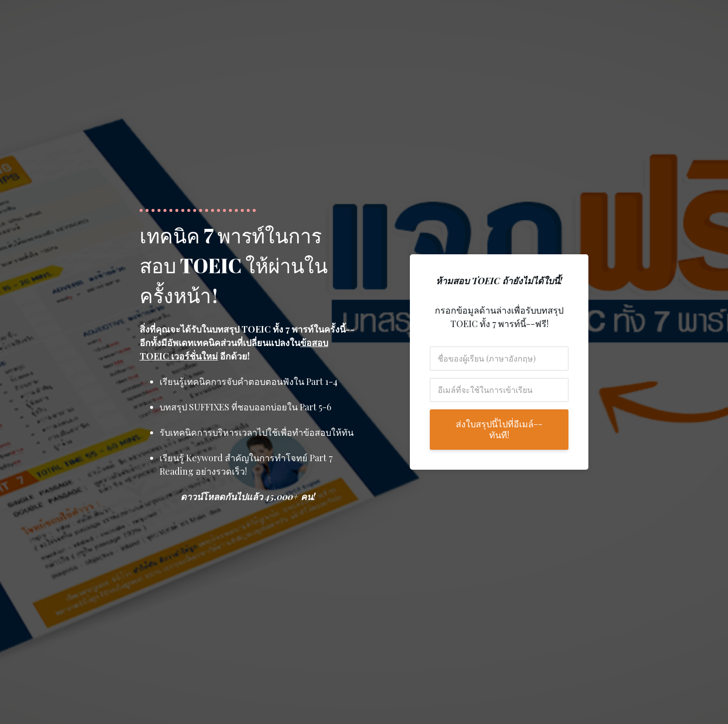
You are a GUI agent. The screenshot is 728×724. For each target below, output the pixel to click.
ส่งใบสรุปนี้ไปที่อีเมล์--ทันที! (499, 430)
